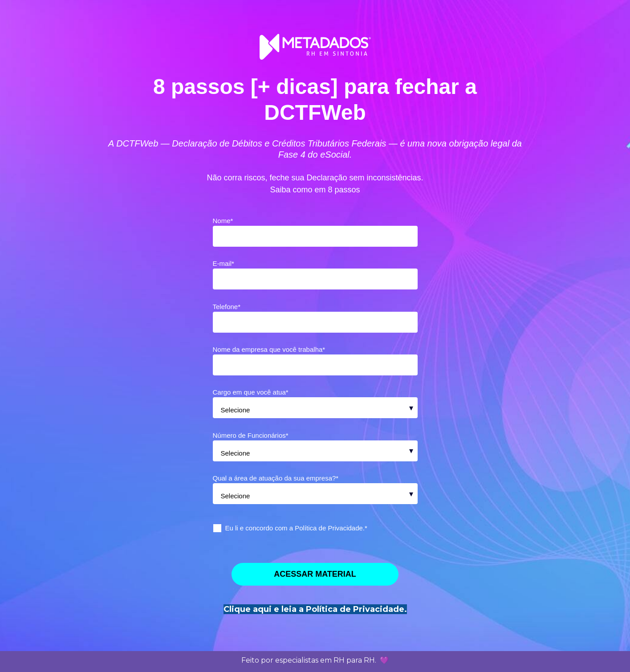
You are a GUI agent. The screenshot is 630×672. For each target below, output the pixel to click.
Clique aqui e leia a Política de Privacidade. (315, 609)
